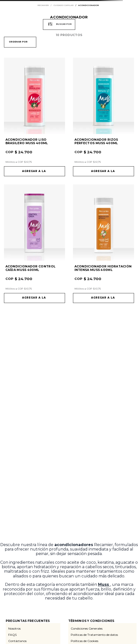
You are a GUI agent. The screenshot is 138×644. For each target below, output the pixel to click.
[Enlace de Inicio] (44, 5)
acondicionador (88, 5)
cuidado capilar (63, 5)
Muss (104, 584)
